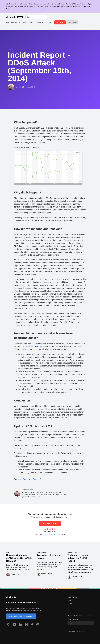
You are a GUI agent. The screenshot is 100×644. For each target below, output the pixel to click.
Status (70, 607)
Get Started (60, 22)
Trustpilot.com (46, 534)
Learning (39, 22)
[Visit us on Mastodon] (38, 625)
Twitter (25, 479)
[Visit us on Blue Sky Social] (27, 625)
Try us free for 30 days (50, 523)
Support (70, 600)
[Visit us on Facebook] (32, 625)
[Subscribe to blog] (92, 623)
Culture (48, 22)
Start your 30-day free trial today (21, 616)
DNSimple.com (73, 597)
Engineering (27, 22)
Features (15, 22)
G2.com (57, 534)
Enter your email (73, 619)
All (8, 22)
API (69, 610)
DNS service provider (30, 346)
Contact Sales (72, 22)
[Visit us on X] (8, 625)
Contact (70, 604)
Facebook (37, 479)
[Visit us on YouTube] (14, 625)
